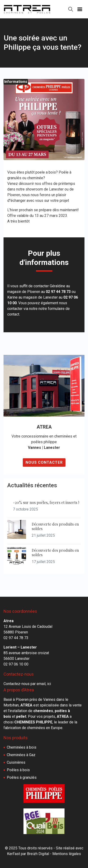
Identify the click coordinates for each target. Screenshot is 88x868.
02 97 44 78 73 (16, 638)
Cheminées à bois (22, 747)
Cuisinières (16, 762)
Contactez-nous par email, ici (27, 684)
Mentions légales (67, 854)
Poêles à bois (18, 770)
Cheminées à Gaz (21, 755)
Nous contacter (44, 462)
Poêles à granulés (22, 777)
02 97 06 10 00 (16, 664)
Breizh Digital (38, 854)
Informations (16, 82)
